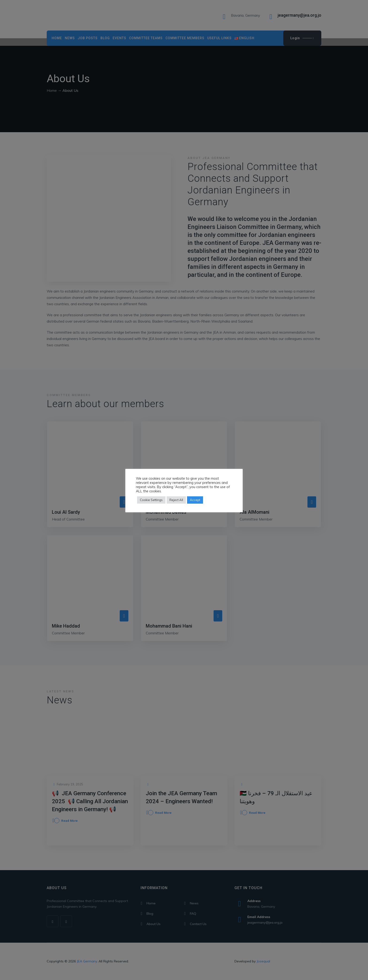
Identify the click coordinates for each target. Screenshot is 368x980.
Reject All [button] (176, 500)
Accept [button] (195, 500)
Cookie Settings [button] (151, 500)
